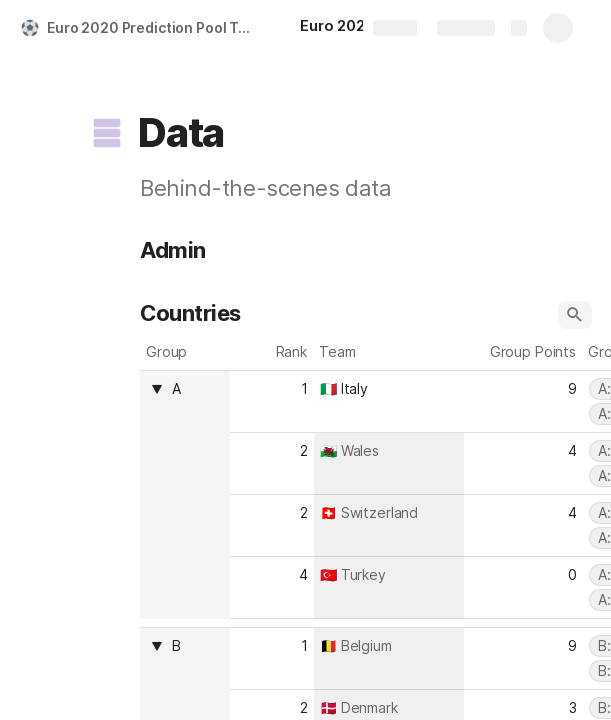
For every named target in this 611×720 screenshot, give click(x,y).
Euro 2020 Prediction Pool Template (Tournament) (153, 27)
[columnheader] (185, 494)
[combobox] (195, 389)
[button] (107, 133)
